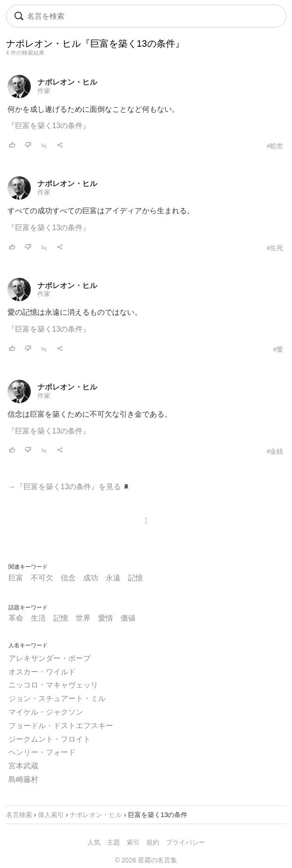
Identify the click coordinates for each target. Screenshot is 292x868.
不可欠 (42, 578)
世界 (83, 618)
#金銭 (275, 451)
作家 (44, 91)
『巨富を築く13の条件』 (49, 126)
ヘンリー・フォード (42, 752)
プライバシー (185, 842)
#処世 (275, 146)
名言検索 (19, 815)
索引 (133, 842)
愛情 (106, 618)
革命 (16, 618)
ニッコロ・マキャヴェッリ (53, 685)
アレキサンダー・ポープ (50, 658)
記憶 (135, 578)
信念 (68, 578)
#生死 (275, 248)
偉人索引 (51, 815)
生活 (38, 618)
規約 (153, 842)
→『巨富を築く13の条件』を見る (69, 487)
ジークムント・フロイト (50, 739)
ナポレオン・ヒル (67, 82)
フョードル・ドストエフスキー (61, 726)
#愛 (278, 349)
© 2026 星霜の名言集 (146, 860)
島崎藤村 (23, 779)
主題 (114, 842)
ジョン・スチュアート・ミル (57, 698)
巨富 (16, 578)
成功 (91, 578)
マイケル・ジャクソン (46, 712)
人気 (94, 842)
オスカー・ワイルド (42, 672)
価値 (128, 618)
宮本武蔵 (23, 766)
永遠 (113, 578)
